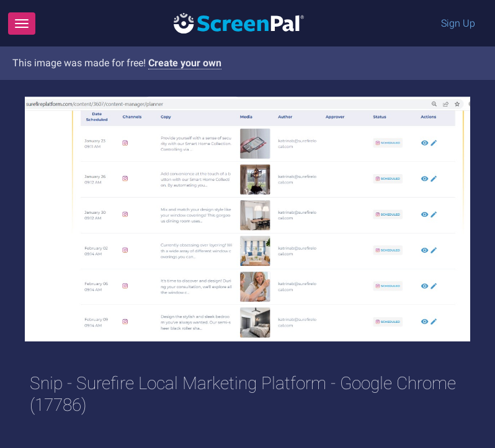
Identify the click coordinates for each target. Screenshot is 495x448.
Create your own (185, 63)
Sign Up (458, 23)
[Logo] (239, 23)
